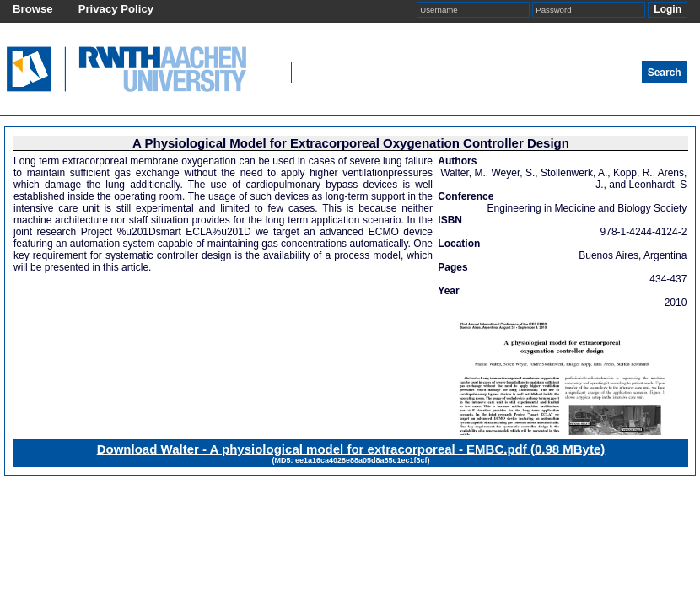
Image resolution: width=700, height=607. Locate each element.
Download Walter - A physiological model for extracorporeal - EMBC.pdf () (351, 449)
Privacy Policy (116, 9)
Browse (33, 9)
